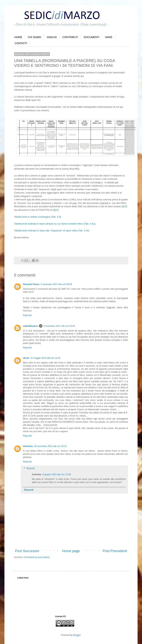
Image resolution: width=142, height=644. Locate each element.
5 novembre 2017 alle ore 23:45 (59, 326)
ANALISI (52, 37)
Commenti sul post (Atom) (37, 557)
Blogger (77, 635)
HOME (18, 37)
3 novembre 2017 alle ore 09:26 (56, 284)
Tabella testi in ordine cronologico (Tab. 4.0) (38, 217)
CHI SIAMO (34, 37)
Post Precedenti (115, 551)
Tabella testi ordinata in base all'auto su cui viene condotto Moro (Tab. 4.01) (55, 224)
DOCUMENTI (91, 37)
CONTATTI (21, 43)
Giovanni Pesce (31, 284)
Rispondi (27, 315)
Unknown (28, 446)
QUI (124, 206)
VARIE (109, 37)
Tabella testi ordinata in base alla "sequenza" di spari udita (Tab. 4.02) (52, 231)
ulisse (26, 358)
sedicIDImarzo (30, 326)
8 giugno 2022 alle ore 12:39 (57, 474)
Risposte (31, 468)
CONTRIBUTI (70, 37)
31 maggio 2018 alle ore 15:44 (45, 358)
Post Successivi (27, 551)
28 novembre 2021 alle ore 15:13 (50, 446)
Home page (71, 551)
